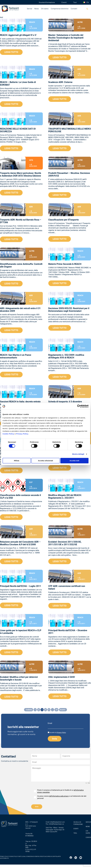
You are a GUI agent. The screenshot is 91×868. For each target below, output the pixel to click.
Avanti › (63, 710)
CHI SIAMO (88, 831)
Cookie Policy (8, 434)
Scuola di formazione (47, 2)
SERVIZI (88, 821)
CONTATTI (88, 836)
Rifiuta (17, 461)
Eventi (64, 2)
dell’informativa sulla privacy (59, 796)
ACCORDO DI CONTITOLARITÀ (53, 855)
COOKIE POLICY (14, 855)
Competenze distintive (60, 9)
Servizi (30, 9)
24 (56, 710)
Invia (37, 807)
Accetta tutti (74, 461)
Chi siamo (45, 9)
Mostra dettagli (78, 454)
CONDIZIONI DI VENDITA (33, 855)
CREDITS (42, 855)
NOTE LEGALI (22, 855)
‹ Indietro (29, 710)
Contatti (74, 9)
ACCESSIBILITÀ (4, 857)
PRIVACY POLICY (4, 855)
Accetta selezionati (45, 461)
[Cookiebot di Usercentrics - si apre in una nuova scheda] (79, 406)
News (37, 9)
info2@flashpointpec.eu (56, 823)
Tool (75, 2)
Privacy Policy (22, 434)
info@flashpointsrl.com (57, 821)
